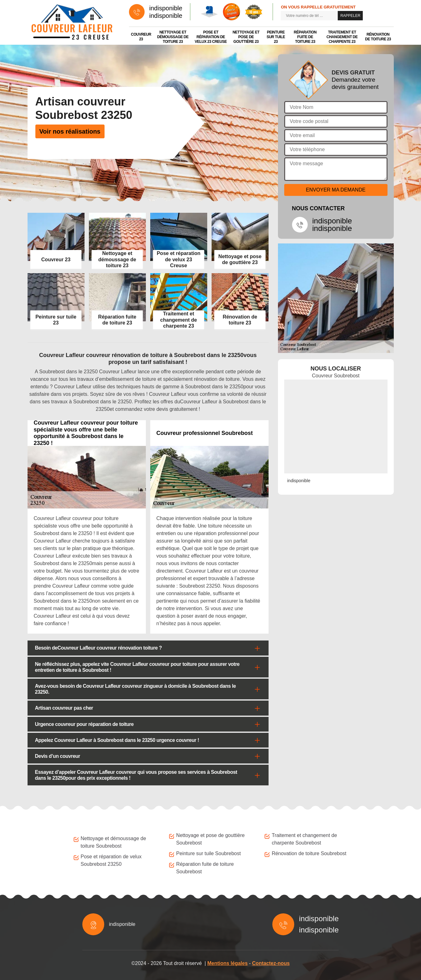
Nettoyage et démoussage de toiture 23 (173, 37)
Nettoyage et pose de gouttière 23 (246, 37)
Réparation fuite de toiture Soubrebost (205, 868)
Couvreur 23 (141, 37)
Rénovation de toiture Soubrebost (309, 853)
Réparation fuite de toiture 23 (305, 37)
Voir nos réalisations (70, 131)
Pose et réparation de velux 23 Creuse (211, 37)
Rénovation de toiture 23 (378, 37)
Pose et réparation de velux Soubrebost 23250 (111, 860)
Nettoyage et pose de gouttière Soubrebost (210, 839)
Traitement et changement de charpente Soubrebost (304, 839)
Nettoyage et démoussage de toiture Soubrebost (113, 842)
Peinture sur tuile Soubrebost (208, 853)
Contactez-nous (271, 963)
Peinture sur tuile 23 (276, 37)
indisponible (166, 8)
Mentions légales (227, 963)
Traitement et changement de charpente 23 (342, 37)
